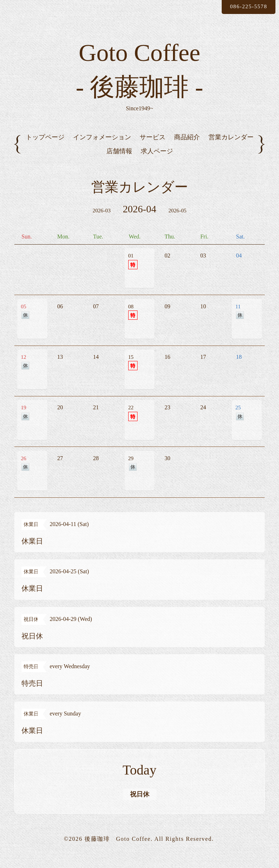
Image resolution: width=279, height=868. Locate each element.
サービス (153, 149)
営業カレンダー (231, 149)
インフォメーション (102, 149)
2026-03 (101, 222)
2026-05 (178, 222)
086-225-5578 (246, 7)
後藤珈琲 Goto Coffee (118, 850)
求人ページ (157, 163)
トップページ (45, 149)
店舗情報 (119, 163)
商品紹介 (187, 149)
